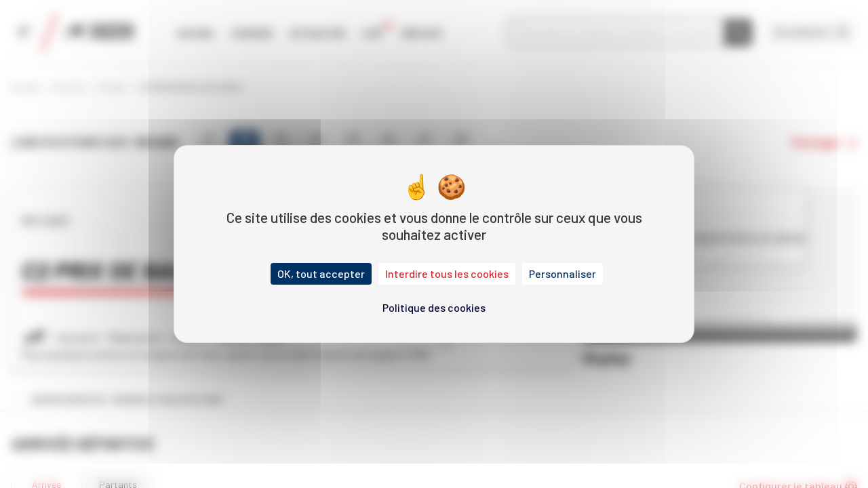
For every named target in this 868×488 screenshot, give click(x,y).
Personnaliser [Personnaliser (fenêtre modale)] (563, 273)
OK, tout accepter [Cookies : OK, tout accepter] (321, 273)
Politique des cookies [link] (434, 307)
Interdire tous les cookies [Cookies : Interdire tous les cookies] (447, 273)
